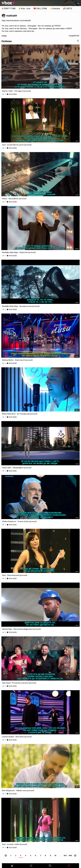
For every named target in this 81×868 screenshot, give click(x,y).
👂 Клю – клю (24, 8)
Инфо (4, 36)
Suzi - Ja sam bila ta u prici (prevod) (17, 145)
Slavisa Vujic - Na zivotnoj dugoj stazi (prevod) (21, 629)
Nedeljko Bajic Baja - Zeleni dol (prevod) (19, 252)
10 (55, 855)
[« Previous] (6, 856)
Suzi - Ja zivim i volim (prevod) (15, 844)
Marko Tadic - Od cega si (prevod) (17, 91)
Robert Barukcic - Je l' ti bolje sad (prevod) (20, 414)
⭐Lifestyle (55, 8)
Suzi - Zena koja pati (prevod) (15, 575)
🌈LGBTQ (67, 8)
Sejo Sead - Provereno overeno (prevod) (19, 683)
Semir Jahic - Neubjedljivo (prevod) (17, 468)
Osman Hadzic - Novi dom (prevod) (17, 737)
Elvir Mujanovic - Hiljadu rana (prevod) (18, 790)
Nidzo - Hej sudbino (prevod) (14, 198)
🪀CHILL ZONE (40, 8)
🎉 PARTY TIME (9, 8)
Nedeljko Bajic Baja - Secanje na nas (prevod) (21, 306)
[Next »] (75, 856)
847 (65, 855)
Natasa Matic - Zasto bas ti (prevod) (17, 360)
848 (70, 855)
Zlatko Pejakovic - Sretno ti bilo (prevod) (19, 521)
